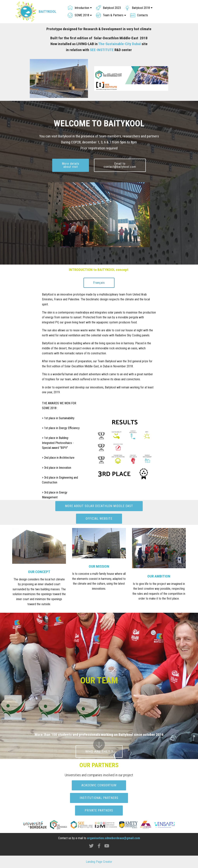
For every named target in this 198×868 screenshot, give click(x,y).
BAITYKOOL (47, 12)
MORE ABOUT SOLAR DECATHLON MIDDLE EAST (99, 506)
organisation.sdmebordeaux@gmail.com (114, 838)
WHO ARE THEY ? (99, 751)
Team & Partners (110, 15)
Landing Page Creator (99, 862)
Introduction (78, 8)
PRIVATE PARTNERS (99, 810)
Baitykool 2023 (108, 8)
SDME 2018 (78, 15)
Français (99, 283)
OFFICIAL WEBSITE (99, 519)
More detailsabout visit (71, 165)
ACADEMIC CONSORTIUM (99, 785)
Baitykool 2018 (137, 8)
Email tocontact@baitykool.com (120, 165)
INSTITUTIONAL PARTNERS (99, 798)
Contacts (139, 15)
